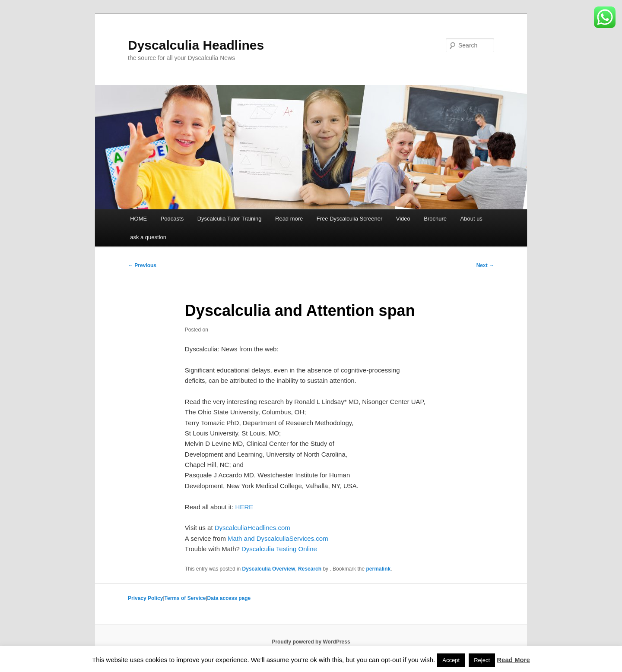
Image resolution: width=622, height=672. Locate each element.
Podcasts (172, 219)
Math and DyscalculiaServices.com (278, 538)
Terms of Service (185, 598)
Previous (142, 265)
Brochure (435, 219)
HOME (138, 219)
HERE (244, 507)
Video (403, 219)
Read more (289, 219)
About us (471, 219)
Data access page (229, 598)
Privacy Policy (145, 598)
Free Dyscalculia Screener (349, 219)
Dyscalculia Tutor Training (230, 219)
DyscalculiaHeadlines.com (252, 528)
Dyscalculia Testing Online (279, 549)
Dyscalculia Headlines (196, 45)
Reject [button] (482, 660)
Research (310, 569)
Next (485, 265)
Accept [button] (451, 660)
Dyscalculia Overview (269, 569)
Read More (513, 660)
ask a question (148, 237)
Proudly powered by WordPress (311, 642)
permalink (378, 569)
